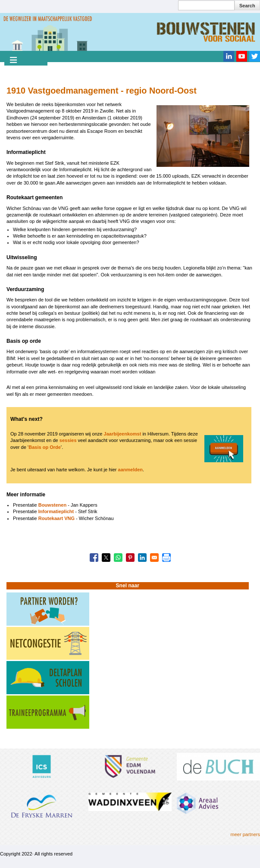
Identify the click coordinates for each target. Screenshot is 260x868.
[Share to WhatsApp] (118, 558)
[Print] (166, 558)
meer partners (245, 834)
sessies (68, 440)
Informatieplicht (56, 511)
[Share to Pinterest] (130, 558)
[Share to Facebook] (94, 558)
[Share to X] (106, 558)
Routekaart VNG (56, 518)
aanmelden (130, 470)
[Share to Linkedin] (142, 558)
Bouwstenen (52, 505)
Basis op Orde (45, 447)
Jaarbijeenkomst (123, 434)
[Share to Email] (154, 558)
